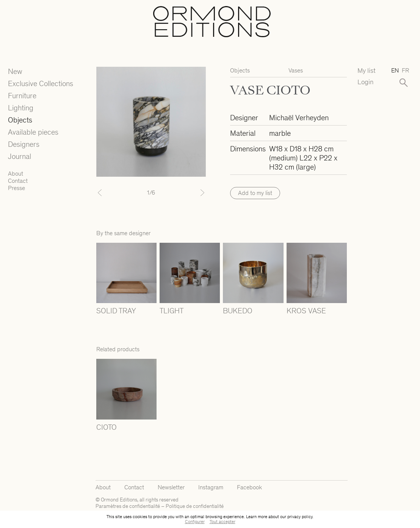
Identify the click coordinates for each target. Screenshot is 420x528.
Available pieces (33, 132)
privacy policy (300, 517)
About (16, 174)
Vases (296, 70)
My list (367, 71)
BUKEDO (238, 311)
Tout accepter (223, 522)
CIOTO (107, 427)
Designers (24, 144)
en (395, 70)
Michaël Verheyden (299, 118)
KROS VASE (306, 311)
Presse (16, 188)
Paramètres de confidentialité (128, 506)
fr (405, 70)
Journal (20, 156)
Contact (18, 181)
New (15, 71)
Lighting (21, 108)
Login (365, 82)
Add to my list (255, 193)
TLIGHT (172, 311)
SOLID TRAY (116, 311)
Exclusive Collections (41, 83)
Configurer (195, 522)
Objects (20, 120)
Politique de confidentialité (195, 506)
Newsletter (171, 487)
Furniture (22, 96)
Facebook (249, 487)
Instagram (211, 487)
